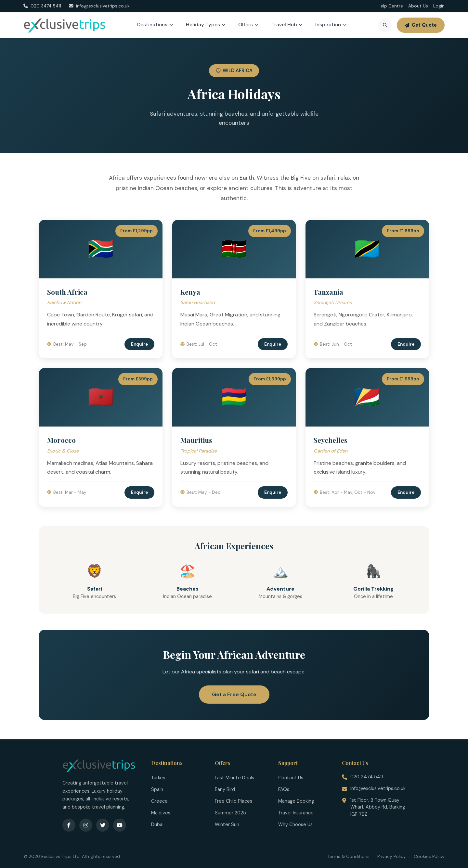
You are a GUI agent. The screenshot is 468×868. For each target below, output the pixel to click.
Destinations (155, 25)
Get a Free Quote (234, 694)
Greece (159, 801)
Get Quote (421, 25)
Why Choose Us (295, 824)
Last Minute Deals (234, 778)
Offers (248, 25)
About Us (418, 6)
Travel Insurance (296, 813)
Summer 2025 (230, 813)
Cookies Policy (429, 856)
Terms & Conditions (349, 856)
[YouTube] (120, 825)
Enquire (139, 344)
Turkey (158, 778)
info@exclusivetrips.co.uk (378, 788)
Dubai (157, 824)
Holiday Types (206, 25)
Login (439, 6)
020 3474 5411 (367, 777)
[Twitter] (103, 825)
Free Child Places (234, 801)
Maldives (161, 813)
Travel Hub (287, 25)
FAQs (284, 789)
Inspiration (331, 25)
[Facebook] (69, 825)
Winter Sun (227, 824)
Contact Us (291, 778)
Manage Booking (296, 801)
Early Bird (225, 789)
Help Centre (390, 6)
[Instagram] (86, 825)
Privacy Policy (392, 856)
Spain (157, 789)
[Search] (385, 25)
